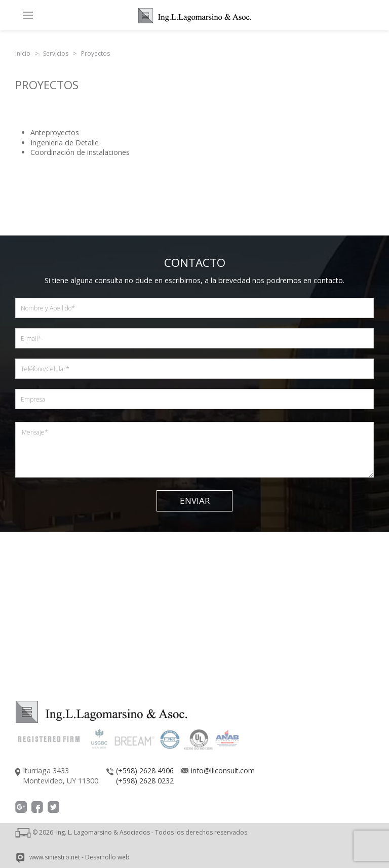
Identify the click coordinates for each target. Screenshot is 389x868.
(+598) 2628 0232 (145, 781)
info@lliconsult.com (223, 771)
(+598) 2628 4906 (145, 771)
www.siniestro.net (55, 857)
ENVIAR (195, 501)
